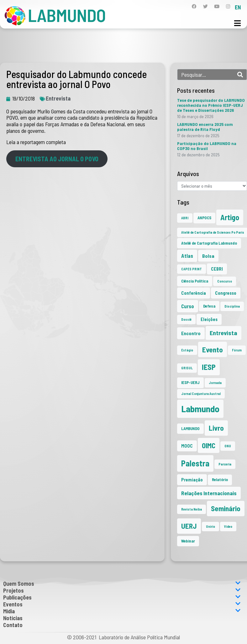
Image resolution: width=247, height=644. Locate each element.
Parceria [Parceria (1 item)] (225, 464)
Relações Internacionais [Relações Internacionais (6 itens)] (209, 493)
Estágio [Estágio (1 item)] (187, 350)
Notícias (13, 618)
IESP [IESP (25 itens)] (209, 367)
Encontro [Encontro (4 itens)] (191, 333)
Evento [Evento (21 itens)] (213, 349)
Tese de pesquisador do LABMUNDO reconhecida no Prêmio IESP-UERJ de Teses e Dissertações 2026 (211, 105)
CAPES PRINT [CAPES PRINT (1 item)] (192, 269)
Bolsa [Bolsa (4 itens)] (208, 256)
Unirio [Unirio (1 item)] (210, 526)
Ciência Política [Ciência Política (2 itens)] (195, 281)
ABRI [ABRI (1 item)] (185, 218)
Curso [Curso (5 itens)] (188, 306)
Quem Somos (122, 584)
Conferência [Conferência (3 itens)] (194, 293)
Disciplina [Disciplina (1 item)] (232, 306)
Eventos (122, 604)
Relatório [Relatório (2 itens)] (220, 480)
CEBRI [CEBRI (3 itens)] (217, 269)
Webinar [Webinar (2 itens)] (188, 541)
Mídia (122, 611)
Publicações (122, 597)
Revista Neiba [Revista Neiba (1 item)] (192, 509)
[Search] (240, 75)
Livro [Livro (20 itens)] (216, 428)
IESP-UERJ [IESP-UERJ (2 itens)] (190, 382)
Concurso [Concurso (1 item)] (225, 281)
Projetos (122, 590)
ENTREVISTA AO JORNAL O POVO (57, 159)
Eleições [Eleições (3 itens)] (209, 319)
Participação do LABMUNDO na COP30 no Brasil (207, 146)
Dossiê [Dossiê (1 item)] (186, 319)
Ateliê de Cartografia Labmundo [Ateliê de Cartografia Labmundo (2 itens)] (209, 243)
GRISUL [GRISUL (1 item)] (187, 368)
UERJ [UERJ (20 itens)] (189, 526)
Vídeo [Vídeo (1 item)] (228, 526)
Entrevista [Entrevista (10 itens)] (223, 333)
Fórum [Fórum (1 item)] (237, 350)
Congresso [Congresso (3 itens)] (226, 293)
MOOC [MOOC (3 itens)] (187, 446)
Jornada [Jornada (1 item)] (215, 383)
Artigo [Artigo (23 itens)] (230, 217)
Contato (13, 625)
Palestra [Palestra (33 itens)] (195, 463)
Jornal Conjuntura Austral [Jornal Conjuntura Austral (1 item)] (201, 394)
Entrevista (58, 98)
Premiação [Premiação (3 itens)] (192, 480)
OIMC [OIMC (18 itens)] (209, 445)
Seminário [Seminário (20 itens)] (226, 508)
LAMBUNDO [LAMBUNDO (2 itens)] (190, 428)
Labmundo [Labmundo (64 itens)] (200, 409)
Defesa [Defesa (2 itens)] (209, 306)
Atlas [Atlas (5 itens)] (187, 256)
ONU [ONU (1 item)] (228, 446)
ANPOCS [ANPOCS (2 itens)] (204, 218)
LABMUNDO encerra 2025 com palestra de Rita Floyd (205, 127)
